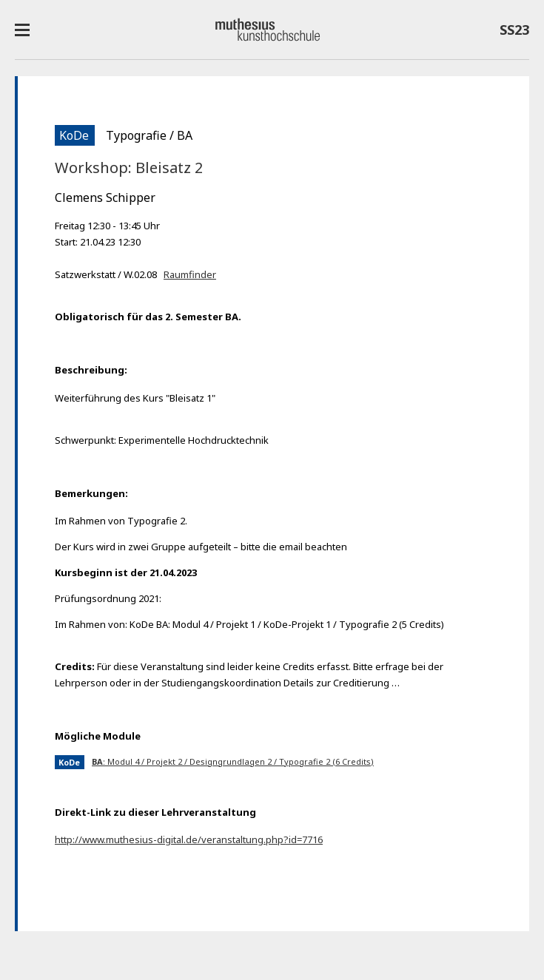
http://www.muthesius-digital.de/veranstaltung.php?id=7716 (189, 839)
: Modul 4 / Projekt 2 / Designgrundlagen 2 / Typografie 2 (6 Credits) (233, 761)
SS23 (514, 33)
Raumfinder (190, 274)
